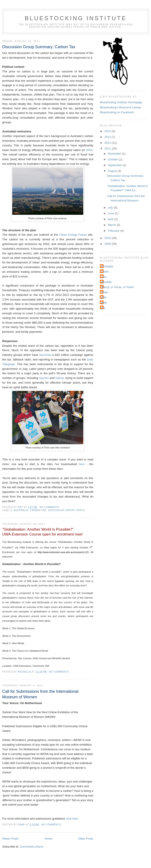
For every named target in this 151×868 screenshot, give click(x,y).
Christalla (107, 266)
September (115, 165)
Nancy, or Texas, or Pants (117, 287)
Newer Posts (10, 839)
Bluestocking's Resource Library (120, 107)
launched (45, 355)
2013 (108, 137)
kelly (104, 303)
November (115, 154)
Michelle (106, 282)
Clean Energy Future (73, 235)
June (111, 213)
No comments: (50, 507)
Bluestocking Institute (76, 18)
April (111, 219)
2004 (89, 150)
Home (49, 839)
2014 (108, 131)
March (112, 225)
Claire (105, 272)
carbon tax (38, 510)
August (113, 171)
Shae (104, 292)
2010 (108, 238)
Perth (80, 510)
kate (104, 297)
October (113, 159)
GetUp (60, 378)
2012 (108, 143)
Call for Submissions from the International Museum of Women (40, 694)
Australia (21, 510)
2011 (108, 148)
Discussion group (61, 510)
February (114, 231)
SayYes (44, 378)
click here (72, 819)
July (111, 208)
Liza (104, 277)
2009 (108, 244)
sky (103, 308)
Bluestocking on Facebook (117, 112)
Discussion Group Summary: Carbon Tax (39, 47)
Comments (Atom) (32, 847)
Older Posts (86, 839)
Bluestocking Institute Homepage (121, 102)
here (82, 464)
